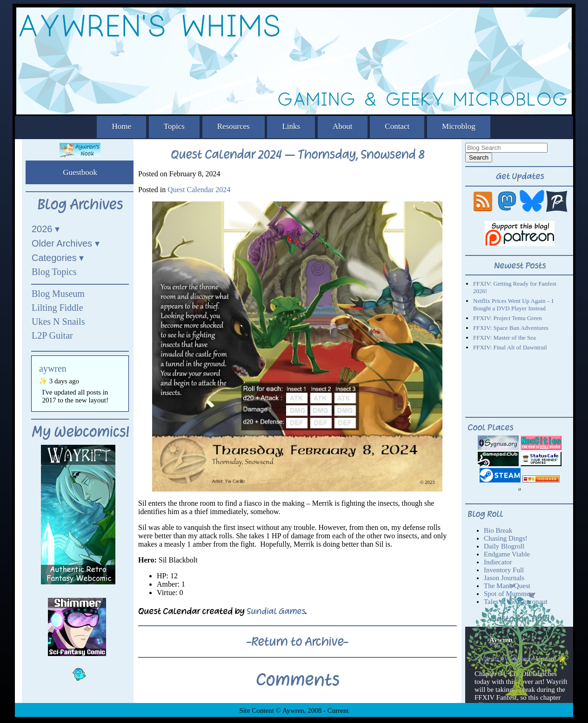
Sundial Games (276, 611)
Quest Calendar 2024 (199, 190)
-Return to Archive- (297, 642)
